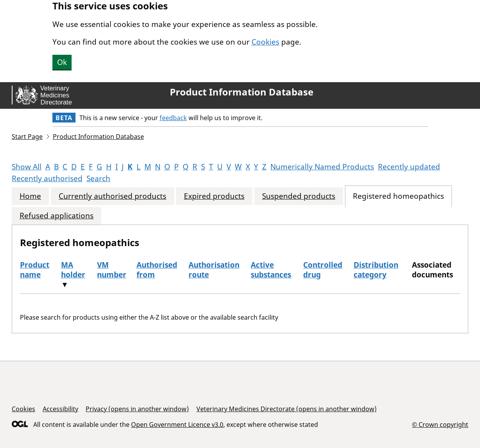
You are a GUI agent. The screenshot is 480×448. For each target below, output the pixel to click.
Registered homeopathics (398, 196)
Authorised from (157, 270)
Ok (62, 62)
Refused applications (57, 216)
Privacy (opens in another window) (137, 409)
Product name (35, 270)
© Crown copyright (440, 424)
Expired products (214, 196)
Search (98, 178)
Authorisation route (214, 270)
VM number (112, 270)
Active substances (271, 270)
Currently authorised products (112, 196)
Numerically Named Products (322, 167)
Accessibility (60, 409)
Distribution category (376, 270)
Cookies (265, 42)
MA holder (73, 270)
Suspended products (299, 196)
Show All (27, 167)
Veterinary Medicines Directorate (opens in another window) (287, 409)
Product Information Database (242, 92)
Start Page (27, 137)
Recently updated (409, 167)
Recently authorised (47, 178)
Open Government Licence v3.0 (177, 425)
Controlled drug (323, 270)
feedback (173, 118)
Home (30, 196)
